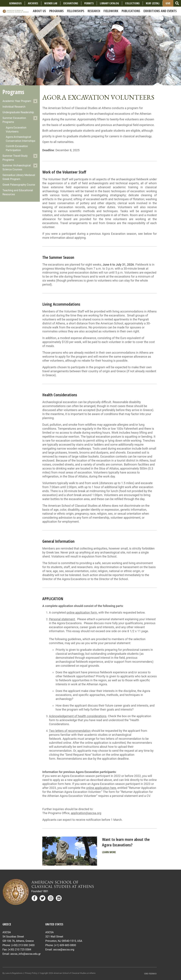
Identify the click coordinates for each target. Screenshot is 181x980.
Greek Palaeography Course (19, 185)
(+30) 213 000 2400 (23, 945)
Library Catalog (109, 3)
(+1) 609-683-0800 (65, 945)
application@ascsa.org (86, 813)
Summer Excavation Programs (14, 120)
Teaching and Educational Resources (18, 192)
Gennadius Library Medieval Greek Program (19, 177)
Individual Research (14, 107)
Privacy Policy (31, 973)
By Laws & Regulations (13, 973)
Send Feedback (150, 974)
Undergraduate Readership (18, 112)
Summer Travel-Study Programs (15, 158)
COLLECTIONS (132, 3)
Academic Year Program (17, 101)
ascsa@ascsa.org (64, 950)
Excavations (71, 3)
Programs (13, 92)
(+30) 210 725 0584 (20, 950)
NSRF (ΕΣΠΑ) (153, 3)
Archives (33, 3)
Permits (89, 3)
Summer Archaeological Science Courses (17, 167)
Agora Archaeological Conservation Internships (20, 139)
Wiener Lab (51, 3)
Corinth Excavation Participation (17, 148)
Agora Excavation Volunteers (16, 130)
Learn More (109, 852)
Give (168, 3)
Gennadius (15, 3)
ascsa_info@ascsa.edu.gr (25, 954)
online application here (101, 788)
